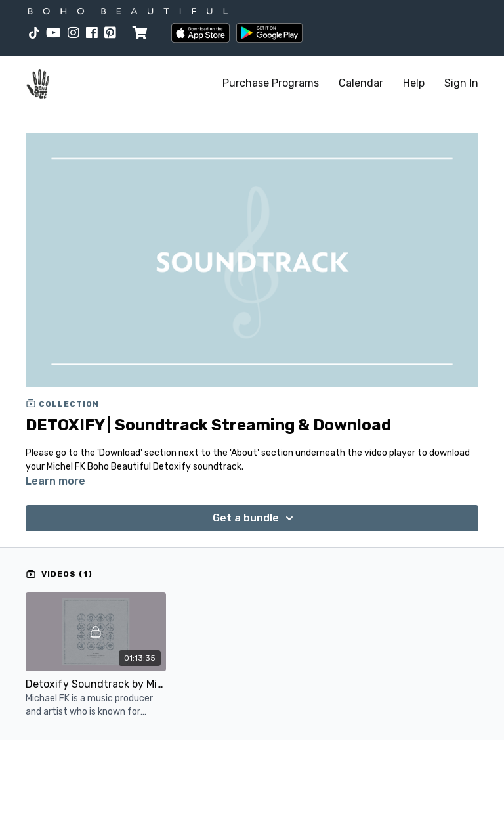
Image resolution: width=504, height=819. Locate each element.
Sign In (461, 83)
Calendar (361, 83)
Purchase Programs (271, 83)
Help (414, 83)
